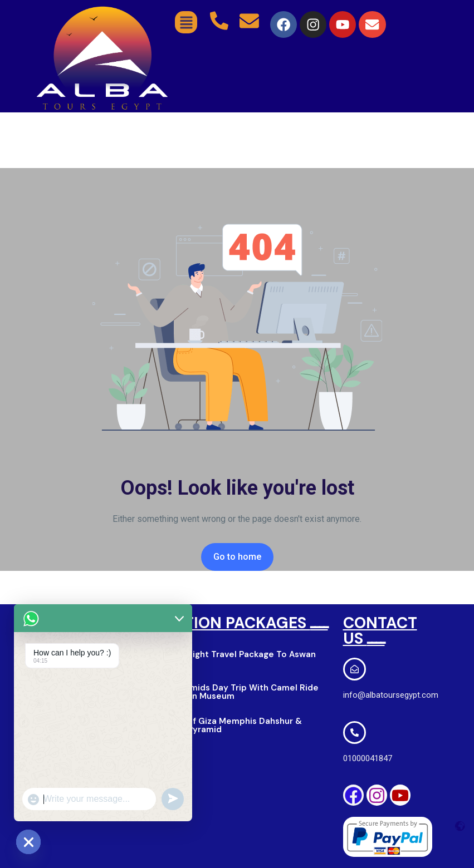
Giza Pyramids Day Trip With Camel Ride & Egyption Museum (235, 692)
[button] (186, 22)
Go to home (237, 557)
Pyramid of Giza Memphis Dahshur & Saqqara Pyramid (226, 725)
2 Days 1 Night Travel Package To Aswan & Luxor (233, 659)
